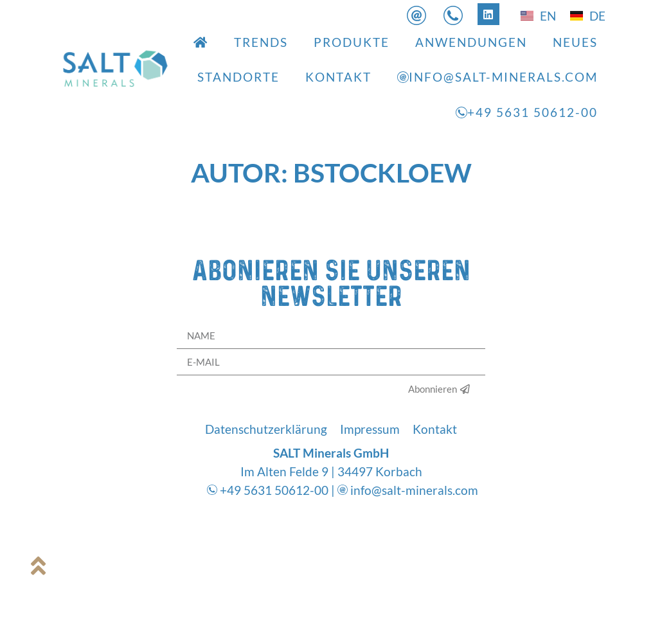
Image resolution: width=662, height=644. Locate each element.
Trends (261, 42)
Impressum (370, 429)
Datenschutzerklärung (266, 429)
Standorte (238, 77)
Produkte (352, 42)
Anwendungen (471, 42)
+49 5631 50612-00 (527, 112)
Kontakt (338, 77)
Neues (575, 42)
